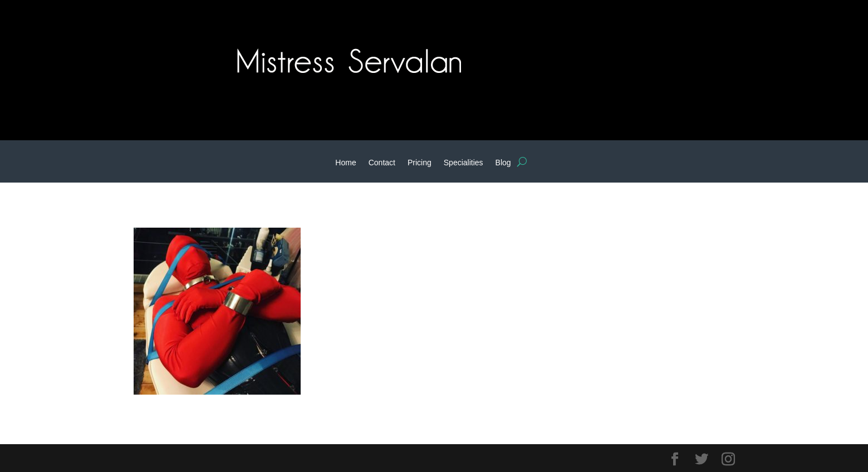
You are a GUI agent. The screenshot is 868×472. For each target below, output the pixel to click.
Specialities (464, 163)
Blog (503, 163)
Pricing (420, 163)
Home (345, 163)
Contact (382, 163)
